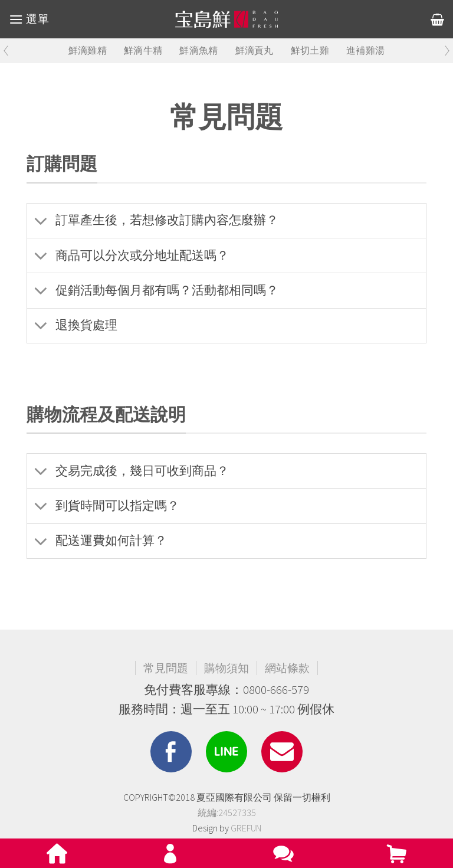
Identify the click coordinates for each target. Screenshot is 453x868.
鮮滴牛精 (143, 50)
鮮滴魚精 (198, 50)
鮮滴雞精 (88, 50)
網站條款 (287, 668)
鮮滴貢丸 (255, 50)
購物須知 (226, 668)
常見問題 (166, 668)
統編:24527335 (227, 813)
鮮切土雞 (310, 50)
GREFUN (246, 828)
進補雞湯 (365, 50)
